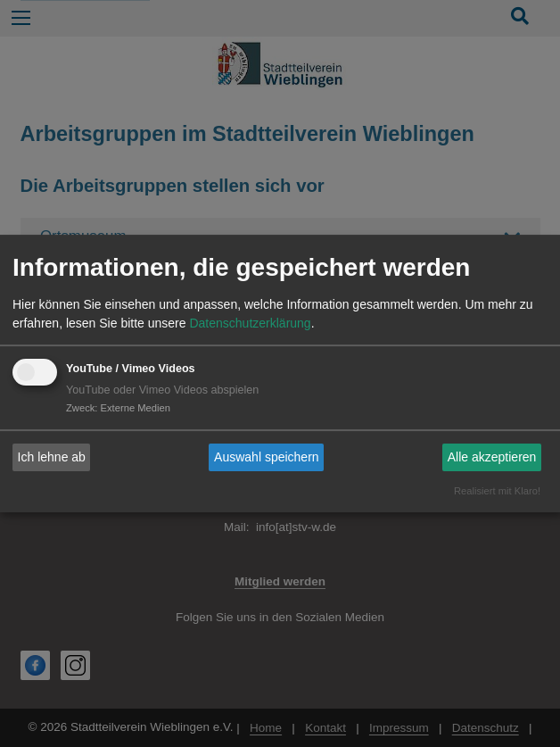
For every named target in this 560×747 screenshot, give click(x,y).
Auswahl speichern (267, 457)
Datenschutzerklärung (250, 323)
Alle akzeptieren (492, 457)
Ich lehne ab (52, 457)
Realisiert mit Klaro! (497, 491)
